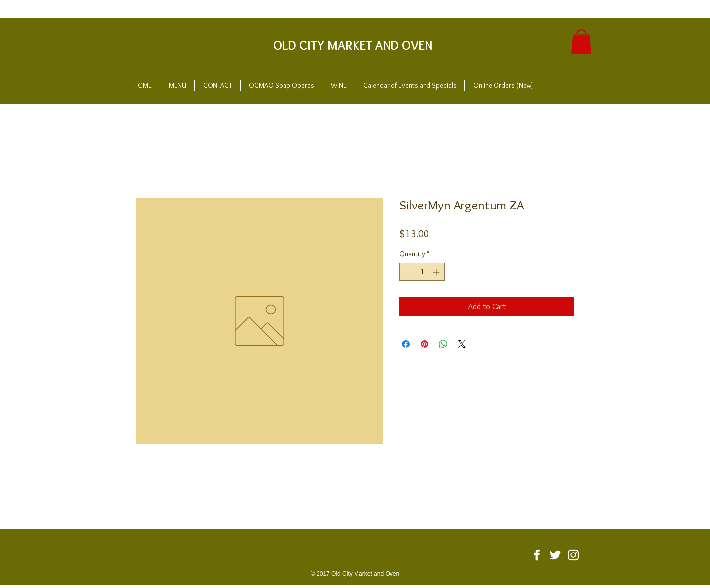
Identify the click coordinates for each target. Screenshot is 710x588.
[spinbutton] (422, 272)
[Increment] (437, 272)
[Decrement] (407, 272)
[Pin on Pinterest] (425, 344)
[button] (581, 41)
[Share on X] (462, 344)
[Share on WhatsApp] (443, 344)
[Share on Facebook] (406, 344)
